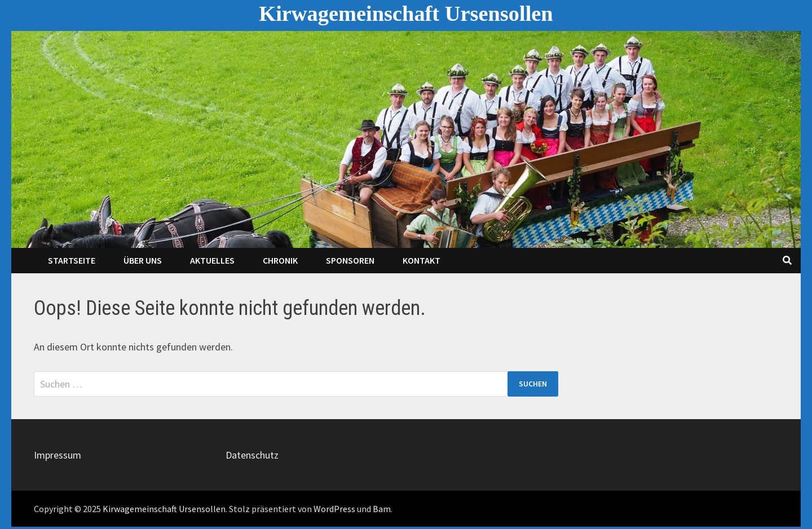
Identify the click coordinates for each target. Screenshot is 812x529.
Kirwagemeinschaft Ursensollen (406, 14)
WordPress (334, 509)
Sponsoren (350, 260)
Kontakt (422, 260)
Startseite (72, 260)
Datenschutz (252, 455)
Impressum (58, 455)
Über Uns (143, 260)
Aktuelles (212, 260)
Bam (382, 509)
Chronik (280, 260)
